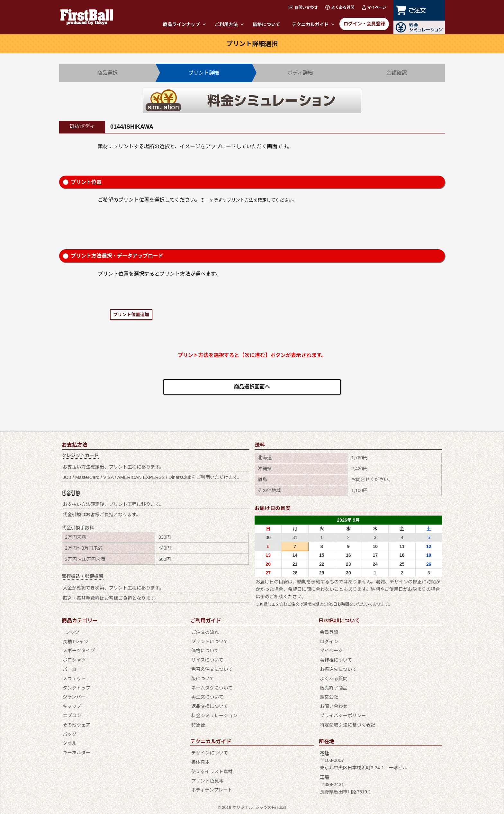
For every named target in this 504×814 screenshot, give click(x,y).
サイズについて (207, 660)
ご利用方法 (229, 24)
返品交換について (210, 706)
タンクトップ (76, 688)
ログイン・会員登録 (364, 24)
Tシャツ (71, 632)
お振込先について (338, 669)
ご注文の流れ (205, 632)
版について (203, 679)
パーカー (72, 669)
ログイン (329, 642)
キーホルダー (76, 753)
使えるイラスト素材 (212, 772)
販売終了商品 (334, 688)
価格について (266, 24)
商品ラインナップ (184, 24)
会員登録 (329, 632)
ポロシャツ (74, 660)
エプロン (72, 716)
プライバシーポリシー (343, 716)
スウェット (74, 679)
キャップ (72, 706)
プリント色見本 (207, 781)
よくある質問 (340, 7)
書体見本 (201, 762)
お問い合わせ (303, 7)
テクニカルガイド (313, 24)
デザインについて (210, 753)
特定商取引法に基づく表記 (348, 725)
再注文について (207, 697)
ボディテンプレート (212, 790)
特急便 (198, 725)
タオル (70, 743)
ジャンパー (74, 697)
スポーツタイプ (79, 651)
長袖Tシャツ (76, 642)
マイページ (374, 7)
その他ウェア (76, 725)
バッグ (70, 734)
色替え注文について (212, 669)
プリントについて (210, 642)
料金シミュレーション (214, 716)
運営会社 (329, 697)
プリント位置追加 (131, 315)
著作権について (336, 660)
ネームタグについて (212, 688)
